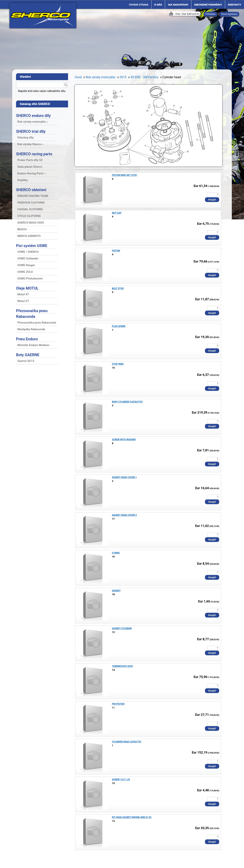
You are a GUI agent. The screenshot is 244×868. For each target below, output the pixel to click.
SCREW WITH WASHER (124, 440)
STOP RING (118, 364)
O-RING (116, 553)
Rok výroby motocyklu (101, 77)
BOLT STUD (118, 288)
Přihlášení (211, 14)
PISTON (116, 251)
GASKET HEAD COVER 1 (124, 477)
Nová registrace (229, 14)
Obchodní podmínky (208, 5)
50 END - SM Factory (144, 77)
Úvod (78, 77)
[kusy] (213, 194)
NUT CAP (117, 213)
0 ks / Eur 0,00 (187, 14)
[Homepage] (139, 5)
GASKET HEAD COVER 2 (124, 515)
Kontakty (235, 5)
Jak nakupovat (178, 5)
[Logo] (43, 16)
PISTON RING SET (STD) (124, 175)
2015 (123, 77)
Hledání (25, 77)
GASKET (116, 591)
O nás (158, 5)
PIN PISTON (118, 704)
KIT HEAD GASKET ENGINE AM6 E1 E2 (132, 817)
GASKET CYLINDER (122, 628)
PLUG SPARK (119, 326)
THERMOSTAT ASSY (122, 666)
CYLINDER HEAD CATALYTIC (127, 742)
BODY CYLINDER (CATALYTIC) (127, 402)
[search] (66, 85)
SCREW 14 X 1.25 (121, 779)
